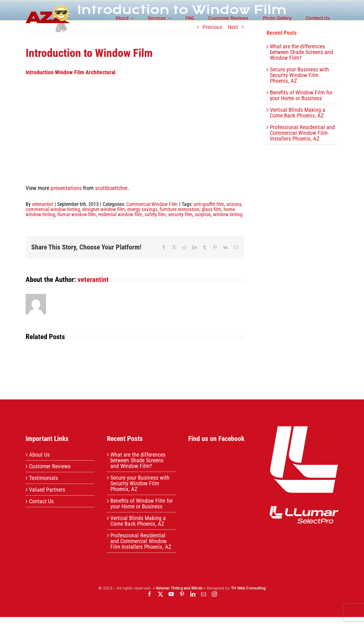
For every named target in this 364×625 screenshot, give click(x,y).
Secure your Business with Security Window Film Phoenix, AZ (299, 75)
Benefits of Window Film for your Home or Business (301, 95)
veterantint (43, 204)
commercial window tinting (53, 209)
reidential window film (120, 214)
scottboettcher (111, 188)
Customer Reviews (50, 466)
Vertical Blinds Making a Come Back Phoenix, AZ (298, 113)
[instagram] (214, 594)
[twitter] (160, 594)
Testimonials (44, 478)
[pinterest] (182, 594)
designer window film (104, 209)
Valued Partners (47, 490)
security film (180, 214)
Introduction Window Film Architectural (71, 72)
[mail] (204, 594)
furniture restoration (179, 209)
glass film (211, 209)
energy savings (142, 209)
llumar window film (77, 214)
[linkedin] (193, 594)
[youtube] (171, 594)
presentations (66, 188)
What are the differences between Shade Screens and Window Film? (301, 52)
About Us (39, 455)
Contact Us (41, 501)
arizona (234, 204)
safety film (155, 214)
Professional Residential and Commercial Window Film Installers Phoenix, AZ (302, 133)
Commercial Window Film (152, 204)
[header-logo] (48, 7)
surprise (203, 214)
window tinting (228, 214)
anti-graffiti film (209, 204)
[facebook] (150, 594)
